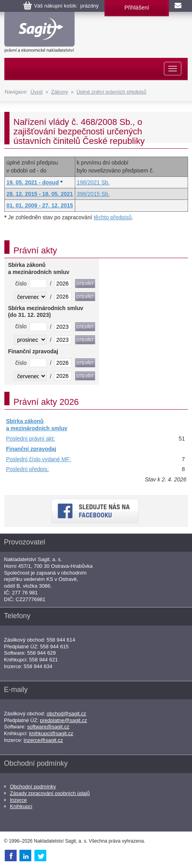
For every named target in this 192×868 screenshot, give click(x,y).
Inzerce (18, 800)
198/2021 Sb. (93, 182)
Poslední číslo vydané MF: (38, 459)
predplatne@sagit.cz (64, 720)
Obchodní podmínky (33, 787)
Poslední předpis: (27, 469)
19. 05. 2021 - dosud (32, 182)
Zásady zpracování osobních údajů (50, 793)
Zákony (60, 92)
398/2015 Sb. (93, 194)
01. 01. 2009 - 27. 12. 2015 (40, 205)
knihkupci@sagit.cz (51, 733)
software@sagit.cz (48, 727)
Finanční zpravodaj (31, 449)
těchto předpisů (113, 217)
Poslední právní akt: (30, 439)
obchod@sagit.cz (67, 714)
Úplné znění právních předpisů (111, 92)
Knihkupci (21, 806)
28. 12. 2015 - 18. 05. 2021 (40, 194)
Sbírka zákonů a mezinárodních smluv (37, 425)
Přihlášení (137, 8)
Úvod (36, 92)
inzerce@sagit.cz (43, 740)
